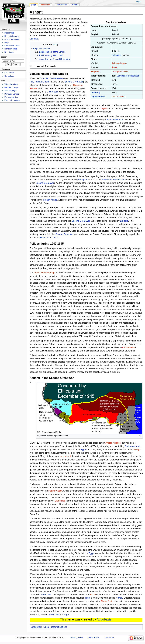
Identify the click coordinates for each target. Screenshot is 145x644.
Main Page (9, 33)
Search (4, 57)
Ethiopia (124, 221)
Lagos (123, 63)
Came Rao (60, 501)
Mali (120, 598)
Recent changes (12, 36)
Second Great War (74, 82)
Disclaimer (109, 638)
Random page (11, 49)
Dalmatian (116, 55)
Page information (12, 100)
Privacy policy (77, 638)
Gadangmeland (132, 446)
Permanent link (11, 97)
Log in (139, 1)
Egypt (91, 553)
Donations (9, 52)
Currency (95, 92)
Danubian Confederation (128, 76)
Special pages (11, 91)
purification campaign (44, 273)
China (56, 238)
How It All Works (12, 39)
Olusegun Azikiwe (120, 72)
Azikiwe (115, 63)
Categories (36, 627)
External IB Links (12, 46)
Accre (114, 67)
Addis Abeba (128, 347)
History (75, 5)
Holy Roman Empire (40, 82)
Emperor (95, 72)
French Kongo (50, 200)
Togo (87, 598)
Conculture (9, 76)
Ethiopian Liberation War (114, 180)
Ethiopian (83, 180)
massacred (65, 456)
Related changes (12, 87)
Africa (46, 627)
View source (62, 5)
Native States (108, 601)
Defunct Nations (59, 627)
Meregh (136, 450)
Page (34, 5)
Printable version (12, 94)
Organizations (98, 97)
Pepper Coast (55, 491)
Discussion (45, 5)
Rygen (84, 450)
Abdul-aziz (104, 619)
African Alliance (119, 97)
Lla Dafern (9, 73)
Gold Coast (52, 92)
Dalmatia (34, 39)
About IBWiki (94, 638)
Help (6, 42)
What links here (11, 84)
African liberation (115, 119)
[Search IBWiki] (13, 61)
